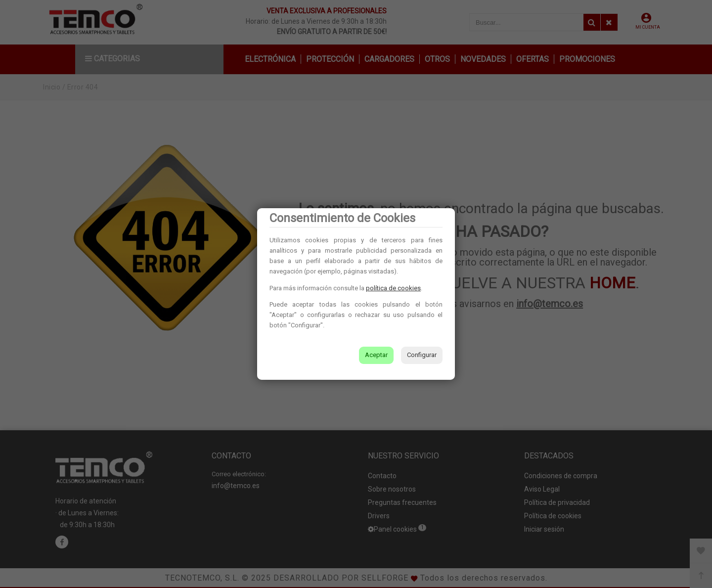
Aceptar (376, 355)
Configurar (422, 355)
